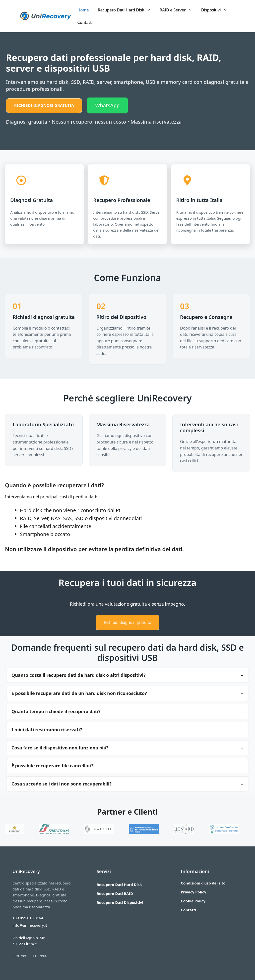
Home (83, 10)
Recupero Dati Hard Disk (127, 10)
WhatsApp (107, 105)
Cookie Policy (193, 901)
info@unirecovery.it (30, 925)
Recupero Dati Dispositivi (120, 902)
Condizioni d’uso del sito (203, 883)
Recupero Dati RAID (115, 893)
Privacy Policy (193, 892)
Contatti (85, 22)
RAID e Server (178, 10)
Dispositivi (217, 10)
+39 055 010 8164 (28, 918)
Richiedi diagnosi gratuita (44, 105)
